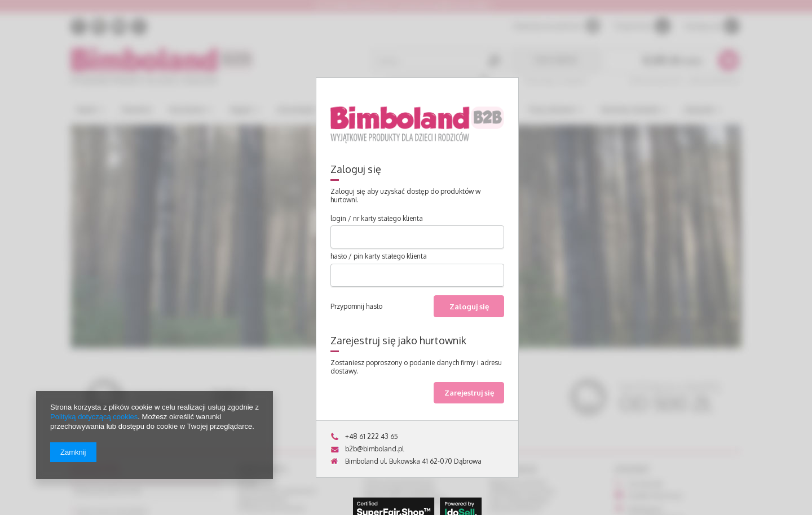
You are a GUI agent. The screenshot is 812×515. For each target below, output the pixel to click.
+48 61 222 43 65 (372, 436)
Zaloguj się (469, 306)
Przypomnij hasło (356, 306)
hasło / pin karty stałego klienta (379, 256)
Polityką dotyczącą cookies (94, 417)
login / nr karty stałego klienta (377, 218)
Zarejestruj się (469, 392)
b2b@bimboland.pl (374, 449)
